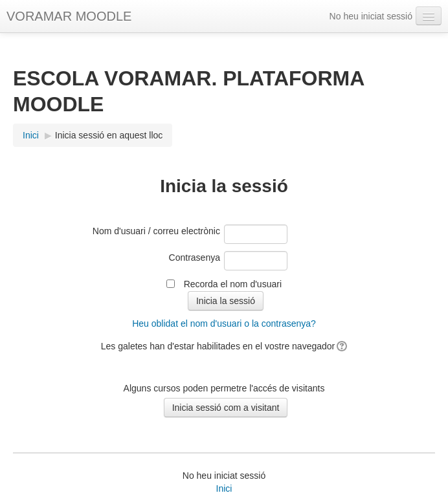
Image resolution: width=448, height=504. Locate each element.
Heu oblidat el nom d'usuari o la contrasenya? (224, 323)
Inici (224, 488)
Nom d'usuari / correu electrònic (156, 231)
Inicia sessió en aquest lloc (109, 135)
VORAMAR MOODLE (69, 16)
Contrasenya (195, 257)
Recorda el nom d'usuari (233, 284)
